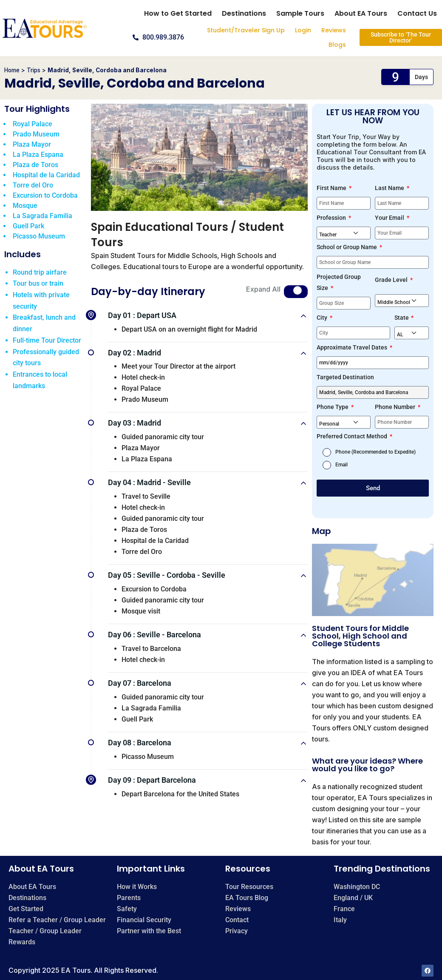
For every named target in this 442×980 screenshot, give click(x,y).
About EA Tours (361, 13)
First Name (332, 188)
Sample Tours (300, 13)
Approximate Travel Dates (353, 347)
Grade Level (392, 280)
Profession (332, 218)
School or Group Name (347, 247)
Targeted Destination (345, 377)
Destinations (244, 13)
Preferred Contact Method (353, 436)
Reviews (334, 30)
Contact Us (417, 13)
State (402, 318)
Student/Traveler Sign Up (246, 30)
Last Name (390, 188)
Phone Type (333, 407)
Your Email (390, 218)
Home (12, 70)
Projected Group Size (339, 282)
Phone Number (396, 407)
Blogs (337, 45)
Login (303, 30)
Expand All (263, 289)
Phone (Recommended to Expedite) (375, 452)
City (323, 318)
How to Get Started (178, 13)
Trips (34, 70)
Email (341, 465)
